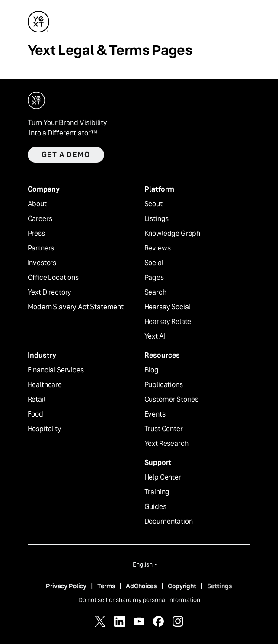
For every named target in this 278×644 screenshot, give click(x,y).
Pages (154, 278)
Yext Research (166, 444)
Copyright (182, 586)
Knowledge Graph (173, 234)
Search (155, 292)
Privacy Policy (66, 586)
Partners (41, 248)
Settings (220, 586)
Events (155, 414)
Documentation (169, 522)
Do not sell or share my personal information (139, 600)
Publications (164, 385)
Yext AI (155, 336)
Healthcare (45, 385)
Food (35, 414)
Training (157, 492)
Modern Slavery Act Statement (76, 307)
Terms (106, 586)
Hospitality (45, 429)
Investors (42, 263)
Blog (152, 370)
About (37, 204)
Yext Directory (50, 292)
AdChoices (141, 586)
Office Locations (53, 278)
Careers (40, 219)
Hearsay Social (168, 307)
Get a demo (66, 155)
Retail (37, 400)
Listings (157, 219)
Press (36, 234)
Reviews (158, 248)
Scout (153, 204)
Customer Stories (171, 400)
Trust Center (164, 429)
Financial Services (56, 370)
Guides (155, 507)
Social (154, 263)
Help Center (163, 477)
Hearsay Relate (168, 322)
